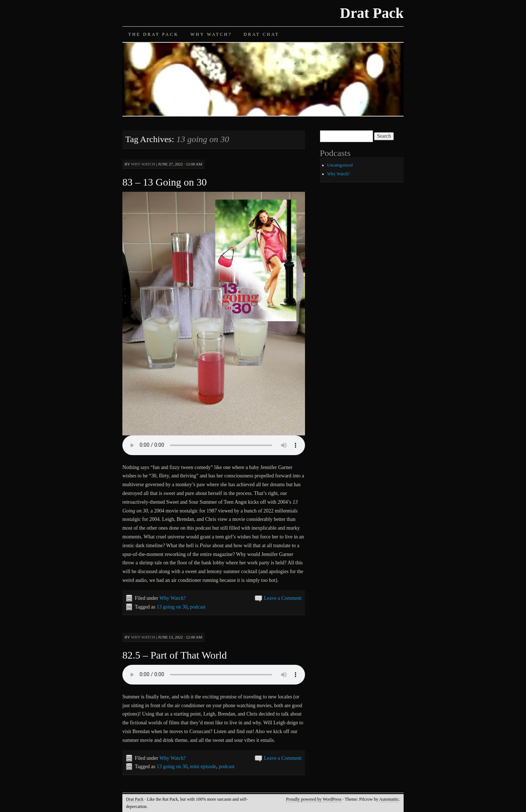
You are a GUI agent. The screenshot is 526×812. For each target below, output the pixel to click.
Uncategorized (340, 165)
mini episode (203, 767)
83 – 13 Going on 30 (165, 182)
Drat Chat (262, 34)
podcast (198, 607)
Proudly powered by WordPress (314, 799)
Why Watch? (211, 34)
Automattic (389, 799)
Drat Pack (372, 13)
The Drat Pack (153, 34)
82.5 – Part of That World (175, 655)
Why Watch (143, 164)
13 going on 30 (172, 607)
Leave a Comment (283, 598)
